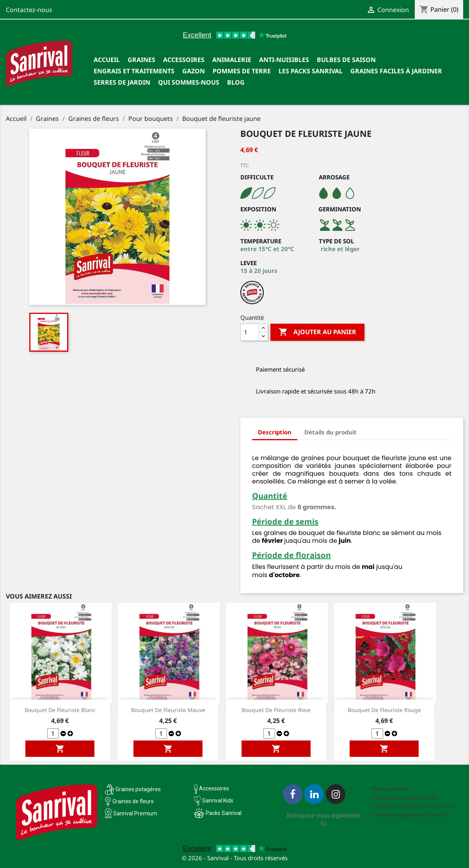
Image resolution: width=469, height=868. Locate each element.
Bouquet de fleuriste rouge (384, 710)
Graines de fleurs (133, 801)
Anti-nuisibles (284, 60)
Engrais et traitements (134, 71)
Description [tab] (275, 432)
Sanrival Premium (135, 813)
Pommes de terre (242, 71)
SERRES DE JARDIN (122, 82)
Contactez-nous (29, 10)
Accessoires (184, 60)
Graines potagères (138, 789)
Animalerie (232, 60)
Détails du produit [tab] (330, 432)
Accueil (107, 60)
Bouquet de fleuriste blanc (60, 710)
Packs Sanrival (224, 813)
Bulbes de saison (346, 60)
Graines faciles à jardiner (396, 71)
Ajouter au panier (317, 332)
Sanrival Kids (218, 801)
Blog (236, 82)
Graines (141, 60)
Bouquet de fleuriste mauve (168, 710)
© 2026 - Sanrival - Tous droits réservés (235, 858)
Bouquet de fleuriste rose (276, 710)
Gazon (194, 71)
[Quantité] (250, 332)
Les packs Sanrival (311, 71)
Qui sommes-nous (189, 82)
